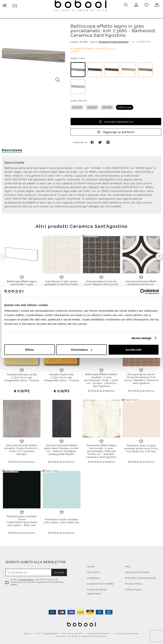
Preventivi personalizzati (141, 577)
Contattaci (94, 577)
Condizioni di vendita (100, 583)
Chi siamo (93, 571)
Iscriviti (59, 572)
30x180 (107, 106)
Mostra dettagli (141, 338)
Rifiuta (30, 350)
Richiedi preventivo (116, 121)
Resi (128, 566)
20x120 (77, 106)
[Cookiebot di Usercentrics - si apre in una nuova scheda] (143, 292)
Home (91, 566)
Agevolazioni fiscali (137, 571)
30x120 (92, 106)
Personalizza (82, 350)
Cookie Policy (133, 589)
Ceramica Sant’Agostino (114, 41)
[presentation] (159, 255)
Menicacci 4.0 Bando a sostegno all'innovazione (82, 635)
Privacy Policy (27, 579)
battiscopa (125, 106)
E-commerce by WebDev (126, 633)
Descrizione (12, 149)
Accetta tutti (134, 350)
